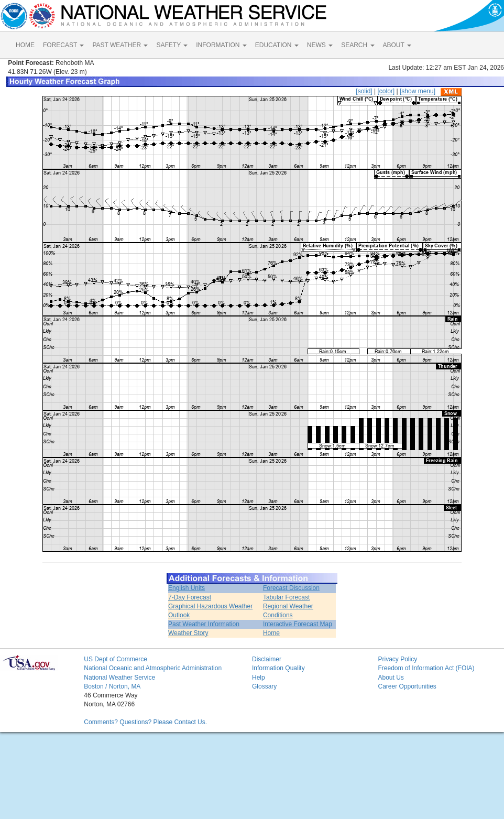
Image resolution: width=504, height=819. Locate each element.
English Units (187, 588)
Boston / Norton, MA (112, 686)
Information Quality (278, 668)
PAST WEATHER (120, 45)
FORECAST (63, 45)
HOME (25, 45)
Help (259, 678)
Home (271, 633)
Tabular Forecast (286, 597)
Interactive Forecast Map (298, 624)
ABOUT (397, 45)
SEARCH (358, 45)
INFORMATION (221, 45)
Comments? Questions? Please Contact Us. (145, 722)
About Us (391, 678)
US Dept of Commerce (116, 659)
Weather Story (188, 633)
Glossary (264, 686)
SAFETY (172, 45)
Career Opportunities (407, 686)
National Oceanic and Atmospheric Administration (153, 668)
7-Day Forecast (190, 597)
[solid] (364, 91)
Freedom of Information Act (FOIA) (426, 668)
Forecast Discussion (291, 588)
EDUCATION (277, 45)
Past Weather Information (204, 624)
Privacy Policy (397, 659)
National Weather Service (119, 678)
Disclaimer (267, 659)
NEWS (320, 45)
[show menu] (418, 91)
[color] (386, 91)
